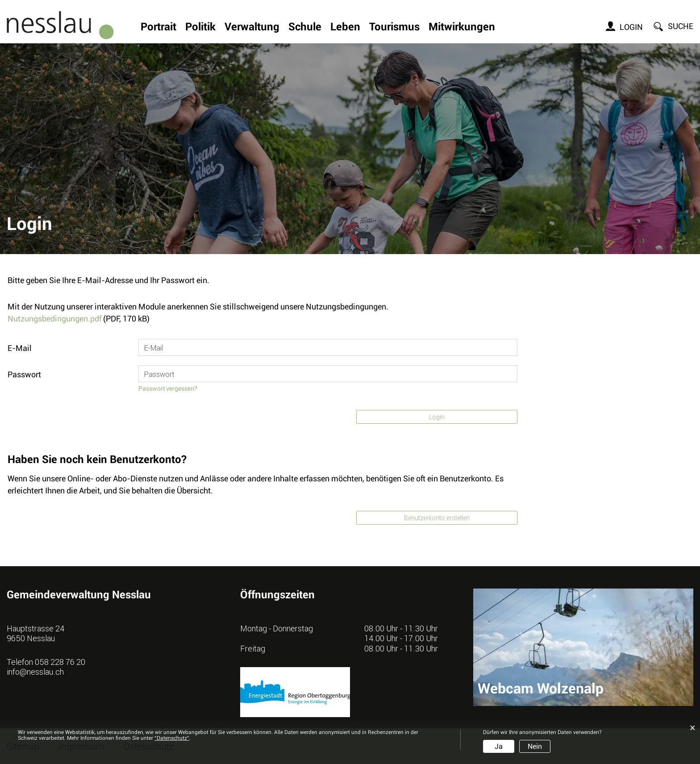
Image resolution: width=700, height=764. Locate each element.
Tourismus (394, 28)
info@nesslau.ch (35, 672)
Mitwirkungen (462, 28)
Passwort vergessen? (168, 389)
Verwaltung (252, 28)
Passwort (24, 374)
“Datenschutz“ (172, 738)
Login (631, 27)
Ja (499, 746)
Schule (305, 28)
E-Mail (20, 348)
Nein (535, 746)
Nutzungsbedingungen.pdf (54, 319)
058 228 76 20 (60, 662)
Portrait (158, 28)
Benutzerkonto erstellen (437, 518)
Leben (345, 28)
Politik (200, 28)
